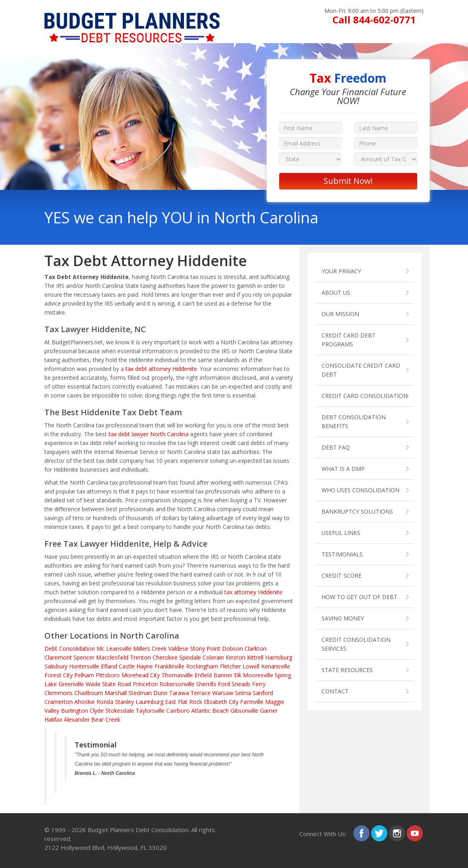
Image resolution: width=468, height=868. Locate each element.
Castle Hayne (136, 666)
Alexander (77, 719)
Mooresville (258, 675)
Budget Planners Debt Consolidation (138, 830)
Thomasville (177, 675)
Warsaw (223, 693)
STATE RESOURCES (347, 670)
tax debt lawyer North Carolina (148, 434)
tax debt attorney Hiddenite (161, 369)
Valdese (178, 648)
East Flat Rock (184, 702)
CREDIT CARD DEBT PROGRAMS (349, 340)
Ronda (105, 702)
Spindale (190, 657)
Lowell (251, 666)
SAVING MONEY (343, 618)
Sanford (263, 693)
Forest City (58, 675)
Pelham (84, 675)
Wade (93, 684)
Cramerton (58, 702)
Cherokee (165, 657)
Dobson (232, 648)
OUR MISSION (340, 314)
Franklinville (169, 666)
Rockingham (202, 666)
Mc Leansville (114, 648)
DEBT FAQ (336, 447)
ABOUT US (336, 292)
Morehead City (141, 675)
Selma (243, 693)
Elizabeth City (221, 702)
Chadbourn (89, 693)
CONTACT (335, 691)
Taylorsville (150, 711)
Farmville (252, 702)
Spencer (84, 657)
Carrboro (178, 711)
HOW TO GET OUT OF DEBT (359, 597)
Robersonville (177, 684)
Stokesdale (120, 711)
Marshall (116, 693)
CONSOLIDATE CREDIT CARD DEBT (361, 370)
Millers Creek (150, 648)
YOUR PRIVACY (341, 271)
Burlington (74, 711)
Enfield (203, 675)
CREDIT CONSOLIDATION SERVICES (356, 644)
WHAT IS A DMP (343, 469)
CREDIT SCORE (342, 576)
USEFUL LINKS (341, 533)
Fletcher (230, 666)
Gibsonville (244, 711)
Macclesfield (112, 657)
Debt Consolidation (70, 648)
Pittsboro (108, 675)
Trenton (140, 657)
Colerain (213, 657)
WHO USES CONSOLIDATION (360, 490)
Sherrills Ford (213, 684)
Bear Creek (106, 719)
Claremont (58, 657)
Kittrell (255, 657)
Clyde (97, 711)
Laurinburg (149, 702)
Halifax (53, 719)
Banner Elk (227, 675)
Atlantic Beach (210, 711)
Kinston (235, 657)
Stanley (124, 702)
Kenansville (276, 666)
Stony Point (205, 648)
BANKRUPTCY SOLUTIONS (357, 511)
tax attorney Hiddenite (253, 592)
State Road (117, 684)
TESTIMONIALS (342, 554)
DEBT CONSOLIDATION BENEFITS (354, 422)
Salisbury (56, 666)
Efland (109, 666)
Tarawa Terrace (190, 693)
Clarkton (255, 648)
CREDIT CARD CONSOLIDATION (365, 396)
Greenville (71, 684)
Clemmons (58, 693)
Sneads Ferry (249, 684)
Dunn (160, 693)
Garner (269, 711)
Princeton (145, 684)
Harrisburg (279, 657)
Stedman (140, 693)
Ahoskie (85, 702)
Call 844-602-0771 (374, 20)
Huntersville (84, 666)
